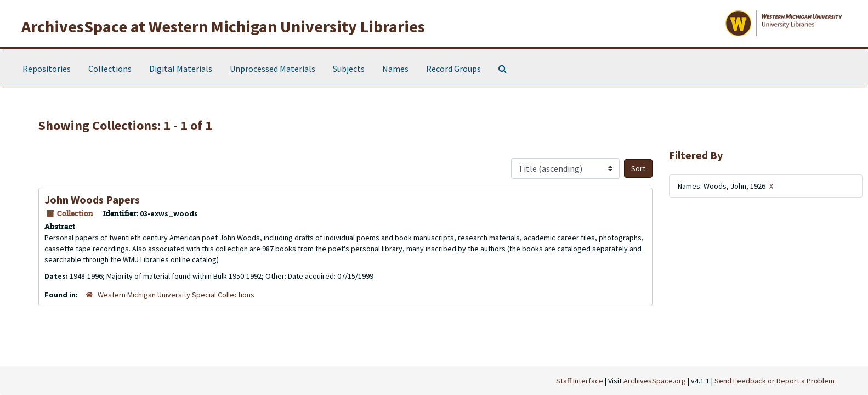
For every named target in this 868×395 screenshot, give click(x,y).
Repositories (47, 69)
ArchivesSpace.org (655, 381)
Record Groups (453, 69)
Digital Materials (181, 69)
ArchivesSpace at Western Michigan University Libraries (223, 26)
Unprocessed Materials (273, 69)
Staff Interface (580, 381)
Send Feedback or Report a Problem (775, 381)
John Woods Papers (92, 199)
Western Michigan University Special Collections (176, 295)
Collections (110, 69)
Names (395, 69)
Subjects (349, 69)
